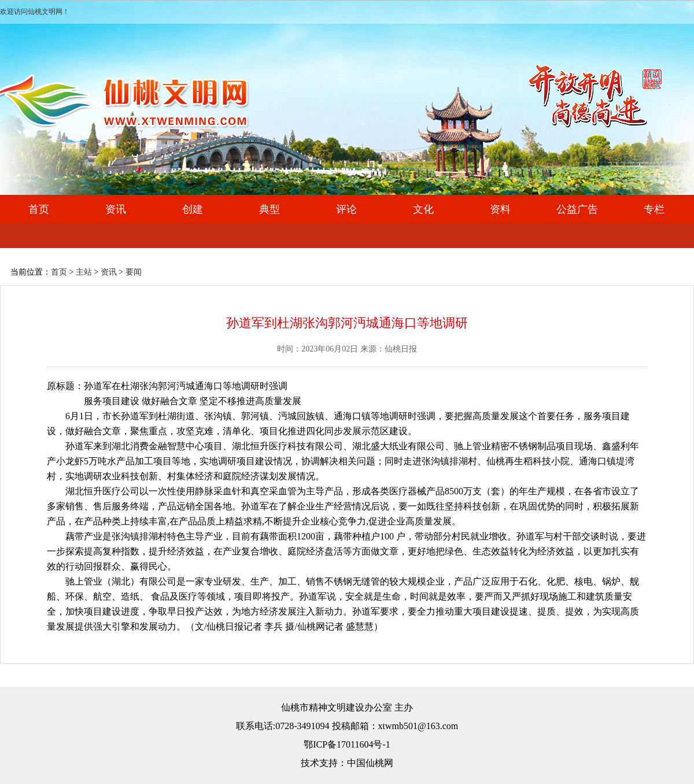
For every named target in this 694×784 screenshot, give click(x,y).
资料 (500, 209)
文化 (423, 209)
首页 (39, 209)
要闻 (134, 272)
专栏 (654, 209)
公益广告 (577, 209)
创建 (193, 209)
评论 (346, 209)
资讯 (116, 209)
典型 (270, 209)
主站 (84, 272)
